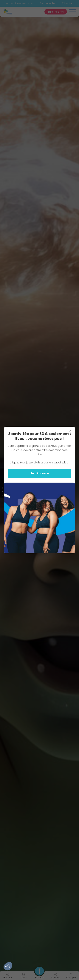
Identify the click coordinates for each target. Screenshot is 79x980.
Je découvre (39, 473)
